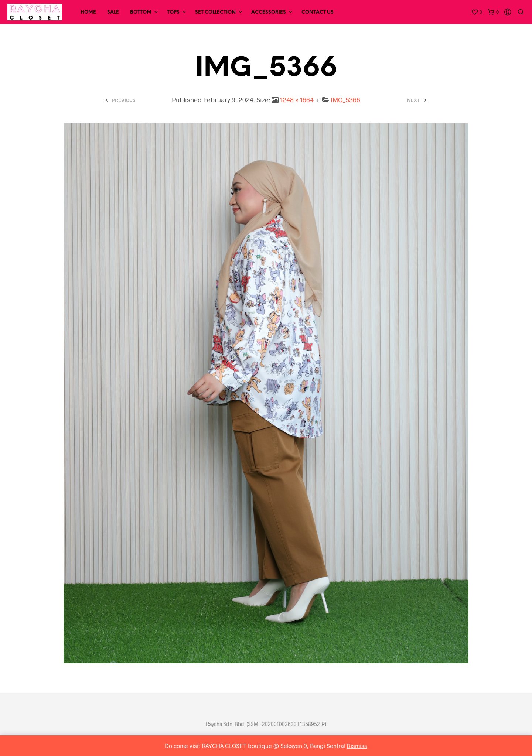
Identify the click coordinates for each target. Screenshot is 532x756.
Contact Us (318, 12)
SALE (113, 12)
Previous (124, 100)
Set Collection (215, 12)
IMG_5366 (345, 100)
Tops (173, 12)
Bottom (141, 12)
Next (414, 100)
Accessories (269, 12)
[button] (477, 12)
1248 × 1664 (297, 100)
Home (88, 12)
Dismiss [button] (357, 745)
